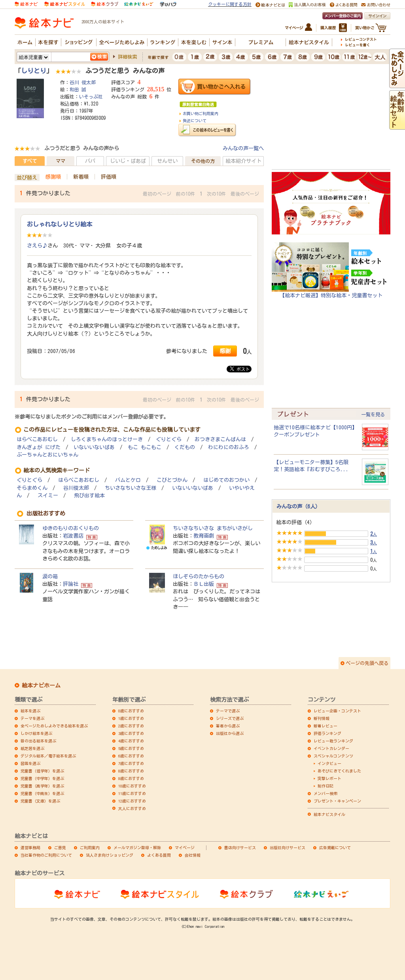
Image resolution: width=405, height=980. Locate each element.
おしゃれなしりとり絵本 (60, 224)
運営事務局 (30, 848)
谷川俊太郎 (76, 488)
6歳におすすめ (131, 756)
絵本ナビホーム (41, 685)
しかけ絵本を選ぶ (36, 733)
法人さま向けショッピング (110, 855)
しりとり (34, 71)
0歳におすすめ (131, 711)
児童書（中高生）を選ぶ (42, 793)
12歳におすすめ (132, 801)
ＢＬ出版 (204, 584)
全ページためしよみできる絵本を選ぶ (54, 726)
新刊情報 (322, 718)
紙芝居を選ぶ (32, 748)
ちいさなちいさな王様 (131, 488)
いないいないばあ (94, 447)
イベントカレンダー (331, 748)
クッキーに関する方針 (230, 4)
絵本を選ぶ (30, 711)
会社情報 (193, 855)
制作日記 (326, 786)
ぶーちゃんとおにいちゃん (47, 455)
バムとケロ (128, 480)
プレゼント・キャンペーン (337, 801)
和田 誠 (78, 89)
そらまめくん (32, 488)
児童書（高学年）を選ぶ (42, 786)
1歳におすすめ (131, 718)
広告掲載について (335, 848)
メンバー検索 (326, 793)
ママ (61, 161)
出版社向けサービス (288, 848)
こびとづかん (172, 480)
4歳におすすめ (131, 741)
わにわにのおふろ (229, 447)
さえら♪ (37, 245)
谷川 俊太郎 (83, 82)
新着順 (81, 177)
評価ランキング (327, 733)
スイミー (48, 496)
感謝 (225, 351)
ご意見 (60, 848)
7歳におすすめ (131, 763)
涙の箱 (50, 576)
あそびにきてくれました (339, 771)
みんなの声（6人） (298, 506)
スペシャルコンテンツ (333, 756)
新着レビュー (326, 726)
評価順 (109, 177)
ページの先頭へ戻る (367, 663)
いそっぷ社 (91, 96)
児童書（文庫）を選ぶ (40, 801)
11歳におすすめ (132, 793)
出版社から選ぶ (230, 733)
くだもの (185, 447)
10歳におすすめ (132, 786)
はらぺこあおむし (37, 439)
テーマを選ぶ (32, 718)
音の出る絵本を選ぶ (38, 741)
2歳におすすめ (131, 726)
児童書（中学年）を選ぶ (42, 778)
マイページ (185, 848)
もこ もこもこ (145, 447)
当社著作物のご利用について (46, 855)
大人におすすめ (132, 808)
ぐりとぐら (169, 439)
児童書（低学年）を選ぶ (42, 771)
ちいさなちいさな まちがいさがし (213, 528)
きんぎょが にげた (39, 447)
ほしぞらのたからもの (199, 576)
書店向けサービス (240, 848)
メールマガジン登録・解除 (137, 848)
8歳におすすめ (131, 771)
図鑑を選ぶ (30, 763)
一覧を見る (373, 414)
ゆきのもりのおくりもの (71, 528)
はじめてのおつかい (226, 480)
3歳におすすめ (131, 733)
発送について (195, 121)
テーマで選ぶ (228, 711)
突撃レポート (329, 778)
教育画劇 (204, 536)
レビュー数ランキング (333, 741)
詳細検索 (127, 57)
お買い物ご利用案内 (201, 113)
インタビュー (329, 763)
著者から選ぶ (228, 726)
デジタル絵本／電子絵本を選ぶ (48, 756)
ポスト (240, 369)
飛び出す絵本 (89, 496)
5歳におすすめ (131, 748)
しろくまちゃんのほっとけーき (107, 439)
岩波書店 (73, 536)
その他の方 (203, 161)
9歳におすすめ (131, 778)
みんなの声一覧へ (243, 148)
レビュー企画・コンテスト (337, 711)
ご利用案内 (90, 848)
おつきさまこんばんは (220, 439)
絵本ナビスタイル (329, 814)
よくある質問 (159, 855)
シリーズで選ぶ (230, 718)
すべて (30, 161)
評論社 (71, 584)
